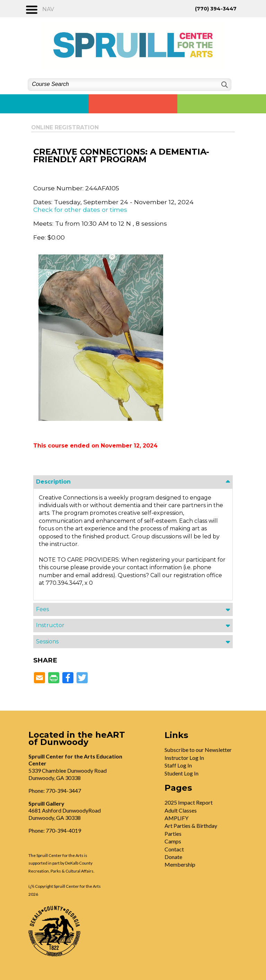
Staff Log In (178, 765)
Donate (173, 857)
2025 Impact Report (189, 802)
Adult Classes (181, 810)
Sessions (47, 641)
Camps (173, 841)
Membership (180, 864)
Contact (174, 849)
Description (53, 482)
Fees (42, 609)
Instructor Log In (184, 758)
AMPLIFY (176, 818)
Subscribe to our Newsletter (198, 750)
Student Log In (181, 773)
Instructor (50, 625)
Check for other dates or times (80, 210)
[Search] (224, 85)
